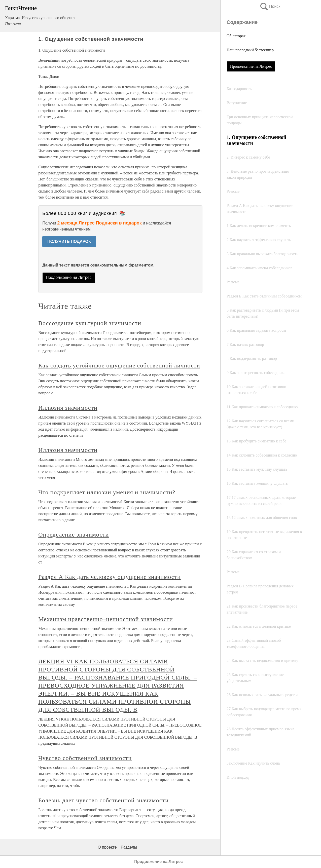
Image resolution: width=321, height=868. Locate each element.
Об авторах (236, 36)
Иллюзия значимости (68, 408)
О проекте (107, 847)
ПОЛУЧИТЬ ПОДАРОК (69, 241)
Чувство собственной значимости (85, 758)
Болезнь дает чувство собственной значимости (103, 800)
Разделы (129, 847)
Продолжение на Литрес (251, 66)
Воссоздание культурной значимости (90, 323)
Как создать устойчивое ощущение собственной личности (119, 365)
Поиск (270, 6)
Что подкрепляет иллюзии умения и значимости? (107, 492)
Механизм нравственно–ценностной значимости (106, 619)
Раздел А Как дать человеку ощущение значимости (110, 577)
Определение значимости (74, 535)
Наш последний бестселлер (250, 50)
